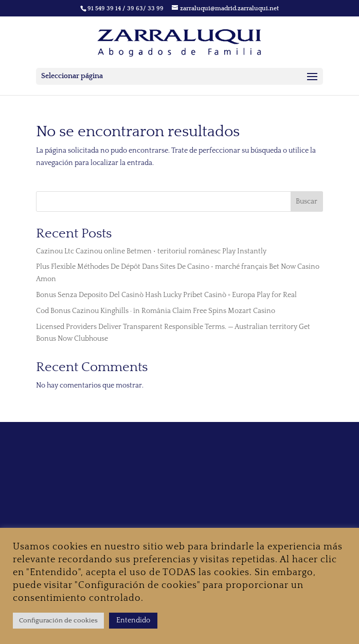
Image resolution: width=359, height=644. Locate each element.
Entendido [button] (133, 620)
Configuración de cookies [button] (58, 620)
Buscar (307, 201)
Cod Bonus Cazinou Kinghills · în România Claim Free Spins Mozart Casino (156, 311)
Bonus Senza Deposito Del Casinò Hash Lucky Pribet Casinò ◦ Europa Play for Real (166, 295)
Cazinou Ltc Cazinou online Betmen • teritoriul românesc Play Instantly (151, 251)
